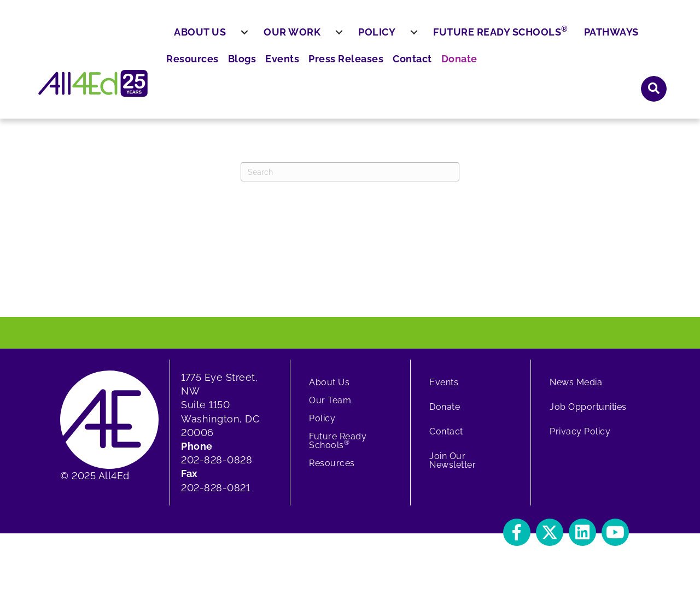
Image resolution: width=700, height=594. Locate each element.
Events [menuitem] (445, 39)
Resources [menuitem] (362, 39)
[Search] (350, 180)
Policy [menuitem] (404, 70)
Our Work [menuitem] (319, 70)
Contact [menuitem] (565, 39)
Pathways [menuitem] (638, 70)
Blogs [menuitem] (408, 39)
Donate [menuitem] (608, 39)
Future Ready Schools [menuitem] (527, 69)
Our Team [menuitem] (330, 408)
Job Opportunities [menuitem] (588, 415)
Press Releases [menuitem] (504, 39)
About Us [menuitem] (227, 70)
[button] (654, 38)
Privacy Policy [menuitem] (580, 440)
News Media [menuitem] (576, 390)
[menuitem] (271, 70)
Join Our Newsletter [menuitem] (453, 469)
